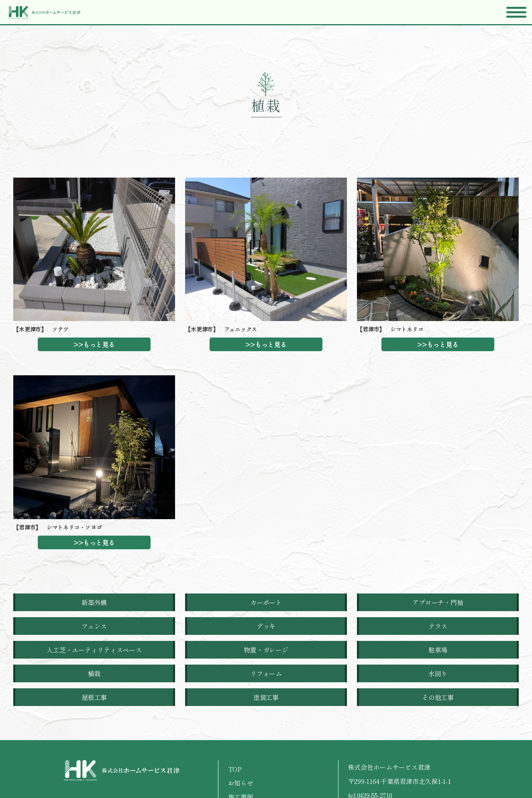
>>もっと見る (94, 344)
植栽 (94, 673)
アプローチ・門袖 (438, 602)
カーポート (266, 602)
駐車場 (438, 650)
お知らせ (241, 783)
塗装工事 (266, 697)
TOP (235, 769)
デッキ (266, 626)
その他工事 (438, 697)
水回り (438, 673)
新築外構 (94, 602)
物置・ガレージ (266, 650)
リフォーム (266, 673)
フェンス (94, 626)
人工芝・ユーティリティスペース (94, 650)
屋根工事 (94, 697)
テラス (438, 626)
